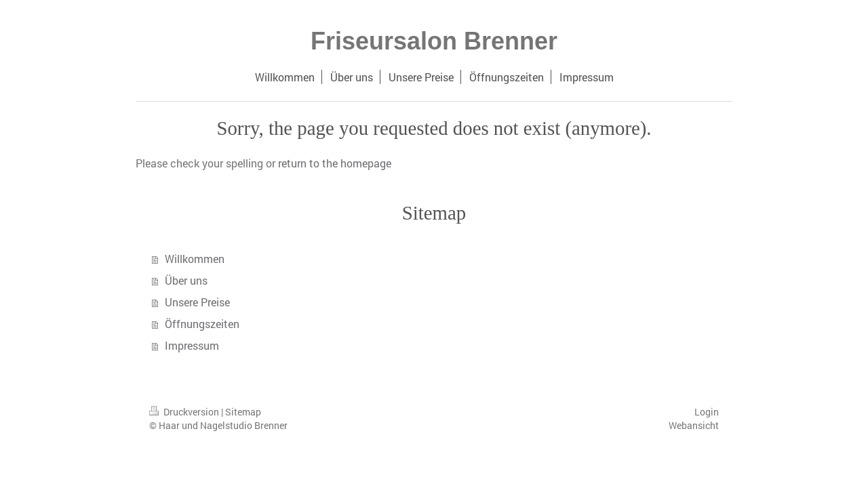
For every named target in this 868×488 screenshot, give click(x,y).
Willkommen (195, 259)
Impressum (192, 345)
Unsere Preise (197, 302)
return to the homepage (335, 163)
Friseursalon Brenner (434, 41)
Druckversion (185, 412)
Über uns (186, 280)
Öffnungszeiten (202, 324)
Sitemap (243, 412)
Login (707, 412)
